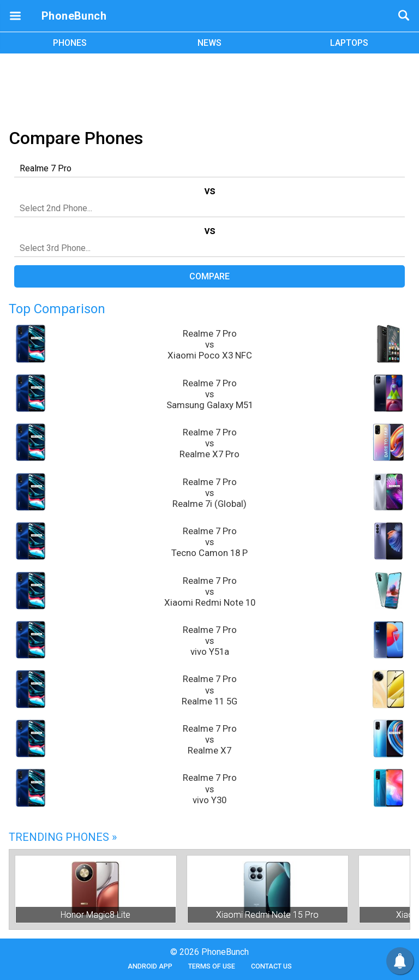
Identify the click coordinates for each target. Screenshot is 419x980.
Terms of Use (212, 966)
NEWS (209, 43)
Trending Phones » (63, 837)
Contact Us (271, 966)
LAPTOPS (349, 43)
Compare (209, 276)
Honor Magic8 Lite (95, 915)
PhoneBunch (74, 16)
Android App (150, 966)
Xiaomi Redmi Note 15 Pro (267, 915)
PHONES (70, 43)
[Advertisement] (209, 89)
